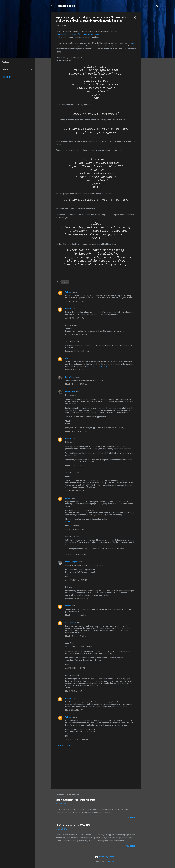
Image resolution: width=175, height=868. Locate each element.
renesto (68, 309)
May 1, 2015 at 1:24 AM (74, 691)
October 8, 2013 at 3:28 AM (76, 335)
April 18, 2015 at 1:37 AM (75, 668)
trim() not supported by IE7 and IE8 (73, 825)
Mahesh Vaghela (72, 562)
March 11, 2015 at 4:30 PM (76, 615)
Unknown (69, 292)
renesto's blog (66, 6)
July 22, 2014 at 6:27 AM (75, 529)
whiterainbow (71, 622)
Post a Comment (65, 745)
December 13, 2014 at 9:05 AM (77, 599)
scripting (65, 282)
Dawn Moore (70, 377)
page (134, 43)
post (97, 209)
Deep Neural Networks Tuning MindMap (75, 800)
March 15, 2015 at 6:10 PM (76, 636)
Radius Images (110, 862)
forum (68, 521)
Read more (131, 818)
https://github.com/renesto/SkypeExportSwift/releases (77, 34)
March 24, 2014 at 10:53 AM (76, 384)
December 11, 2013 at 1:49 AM (77, 351)
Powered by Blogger (105, 857)
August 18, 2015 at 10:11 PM (77, 740)
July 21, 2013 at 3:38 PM (75, 301)
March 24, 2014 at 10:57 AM (76, 431)
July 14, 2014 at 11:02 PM (75, 491)
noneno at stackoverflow (97, 366)
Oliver (67, 358)
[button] (135, 18)
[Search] (157, 7)
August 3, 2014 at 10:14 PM (76, 580)
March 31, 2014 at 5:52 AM (76, 466)
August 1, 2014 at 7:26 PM (76, 555)
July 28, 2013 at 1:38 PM (75, 318)
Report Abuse (8, 77)
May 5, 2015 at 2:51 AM (74, 710)
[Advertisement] (151, 49)
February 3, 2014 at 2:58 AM (76, 370)
